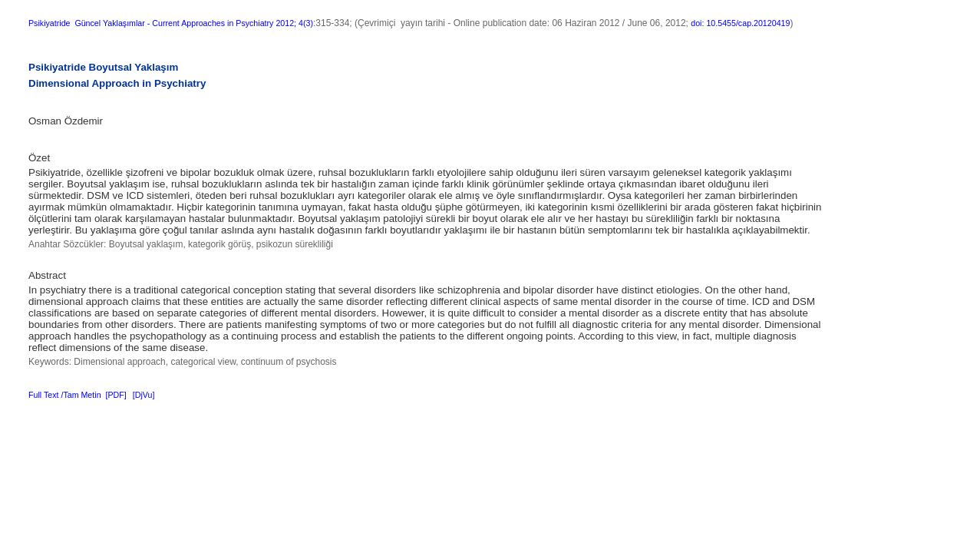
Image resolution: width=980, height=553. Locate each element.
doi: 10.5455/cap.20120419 (740, 23)
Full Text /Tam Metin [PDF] (78, 395)
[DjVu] (144, 395)
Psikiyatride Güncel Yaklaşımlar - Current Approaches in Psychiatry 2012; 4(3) (171, 23)
